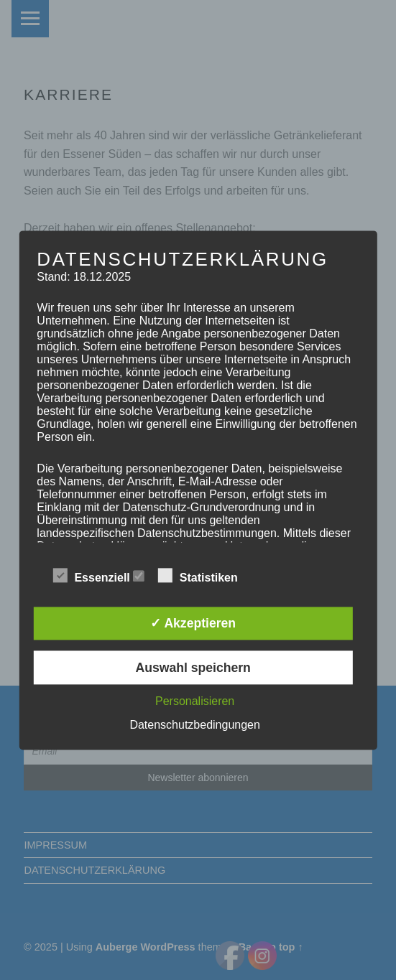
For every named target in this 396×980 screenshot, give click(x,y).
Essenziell (98, 576)
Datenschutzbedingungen (194, 725)
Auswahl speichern (193, 668)
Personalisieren (195, 701)
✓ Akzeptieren (193, 624)
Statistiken (205, 576)
